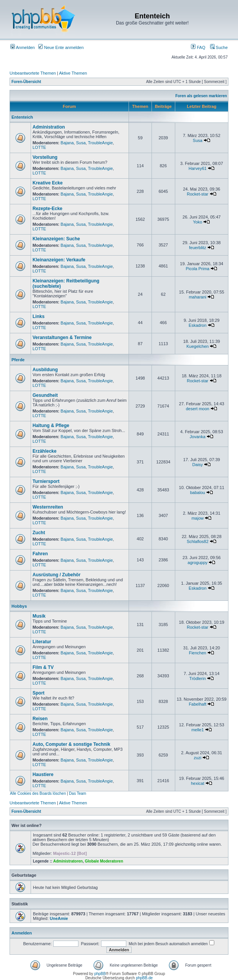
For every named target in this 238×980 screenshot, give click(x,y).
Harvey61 (198, 168)
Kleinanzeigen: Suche (56, 239)
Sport (38, 693)
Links (38, 316)
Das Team (77, 793)
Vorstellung (45, 157)
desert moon (198, 409)
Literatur (42, 642)
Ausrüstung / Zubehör (56, 575)
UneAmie (59, 918)
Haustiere (43, 775)
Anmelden (23, 47)
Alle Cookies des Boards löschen (38, 793)
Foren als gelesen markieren (201, 96)
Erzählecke (45, 451)
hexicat (198, 783)
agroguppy (197, 563)
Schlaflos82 (198, 541)
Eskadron (197, 325)
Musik (39, 616)
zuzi (198, 758)
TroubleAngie (100, 143)
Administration (49, 127)
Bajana (67, 143)
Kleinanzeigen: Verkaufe (59, 260)
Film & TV (43, 667)
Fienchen (198, 653)
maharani (197, 297)
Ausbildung (45, 370)
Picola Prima (197, 269)
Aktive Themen (73, 73)
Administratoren (68, 861)
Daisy (198, 465)
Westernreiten (48, 507)
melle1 (197, 730)
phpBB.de (144, 978)
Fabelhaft (197, 704)
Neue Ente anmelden (61, 47)
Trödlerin (198, 678)
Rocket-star (197, 194)
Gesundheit (45, 395)
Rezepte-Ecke (47, 209)
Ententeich (22, 117)
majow (197, 518)
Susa (81, 143)
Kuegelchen (197, 346)
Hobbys (19, 606)
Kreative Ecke (48, 183)
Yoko (197, 222)
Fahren (40, 554)
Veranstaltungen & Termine (62, 338)
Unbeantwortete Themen (33, 73)
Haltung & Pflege (51, 426)
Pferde (18, 360)
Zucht (39, 533)
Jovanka (198, 437)
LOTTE (39, 147)
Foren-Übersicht (26, 82)
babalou (198, 492)
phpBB (100, 974)
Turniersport (46, 481)
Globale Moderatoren (104, 861)
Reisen (40, 719)
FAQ (198, 47)
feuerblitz (198, 248)
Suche (219, 47)
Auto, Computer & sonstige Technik (71, 744)
